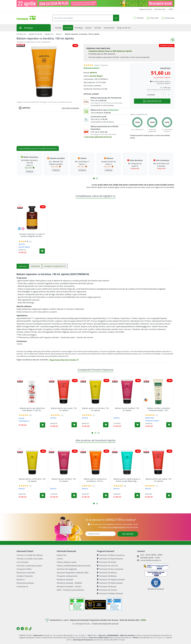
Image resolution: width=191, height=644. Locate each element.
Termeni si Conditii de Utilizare (30, 555)
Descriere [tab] (23, 266)
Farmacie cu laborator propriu (29, 566)
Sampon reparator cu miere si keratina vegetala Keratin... (32, 235)
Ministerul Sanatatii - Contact (69, 586)
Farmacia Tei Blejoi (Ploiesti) (110, 593)
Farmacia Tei (21, 34)
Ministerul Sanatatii (65, 579)
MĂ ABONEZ (128, 534)
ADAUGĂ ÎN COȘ (152, 101)
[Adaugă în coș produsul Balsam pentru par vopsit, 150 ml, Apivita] (74, 425)
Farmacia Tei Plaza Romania (110, 559)
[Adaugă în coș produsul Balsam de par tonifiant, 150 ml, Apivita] (137, 425)
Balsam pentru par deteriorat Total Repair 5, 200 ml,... (32, 409)
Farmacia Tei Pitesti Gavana (110, 583)
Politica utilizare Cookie (67, 562)
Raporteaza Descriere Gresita (64, 360)
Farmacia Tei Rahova (107, 573)
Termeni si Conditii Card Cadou (30, 559)
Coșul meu (153, 17)
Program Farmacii (146, 9)
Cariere (60, 559)
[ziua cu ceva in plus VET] (95, 3)
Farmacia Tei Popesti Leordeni (111, 579)
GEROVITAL (150, 418)
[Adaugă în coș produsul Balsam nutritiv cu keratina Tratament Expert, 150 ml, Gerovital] (169, 425)
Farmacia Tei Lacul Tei (107, 566)
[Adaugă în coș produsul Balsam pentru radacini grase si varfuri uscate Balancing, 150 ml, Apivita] (137, 495)
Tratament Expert (152, 421)
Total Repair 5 (24, 421)
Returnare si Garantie (26, 573)
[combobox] (83, 18)
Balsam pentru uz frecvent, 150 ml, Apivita (95, 409)
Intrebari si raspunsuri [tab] (55, 266)
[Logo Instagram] (26, 629)
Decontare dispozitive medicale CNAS (73, 573)
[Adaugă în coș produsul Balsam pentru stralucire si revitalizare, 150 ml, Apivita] (106, 495)
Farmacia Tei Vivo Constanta (110, 569)
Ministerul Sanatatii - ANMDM (69, 583)
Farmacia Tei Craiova (107, 590)
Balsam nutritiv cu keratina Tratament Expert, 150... (159, 409)
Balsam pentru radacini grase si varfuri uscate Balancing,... (127, 480)
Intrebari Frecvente (25, 576)
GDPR (171, 9)
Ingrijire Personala (35, 34)
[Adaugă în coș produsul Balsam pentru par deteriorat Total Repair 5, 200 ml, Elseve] (43, 425)
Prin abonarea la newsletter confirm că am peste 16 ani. (114, 524)
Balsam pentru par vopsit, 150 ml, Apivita (64, 409)
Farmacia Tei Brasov (107, 586)
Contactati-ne (22, 586)
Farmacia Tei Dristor (107, 562)
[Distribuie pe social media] (172, 40)
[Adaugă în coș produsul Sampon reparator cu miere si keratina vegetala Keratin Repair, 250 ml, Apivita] (42, 251)
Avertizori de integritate (67, 569)
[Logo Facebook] (18, 629)
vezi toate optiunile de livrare (98, 137)
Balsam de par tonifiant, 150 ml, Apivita (127, 409)
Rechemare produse (25, 583)
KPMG (143, 620)
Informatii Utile (160, 9)
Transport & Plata (24, 569)
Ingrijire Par (49, 34)
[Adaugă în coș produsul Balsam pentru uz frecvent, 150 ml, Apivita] (106, 425)
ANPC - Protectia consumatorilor (71, 590)
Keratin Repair (96, 76)
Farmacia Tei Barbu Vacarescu (111, 555)
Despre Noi (62, 555)
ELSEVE (21, 418)
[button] (94, 178)
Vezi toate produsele (70, 108)
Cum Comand (22, 562)
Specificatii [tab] (35, 266)
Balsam (59, 34)
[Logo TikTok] (30, 629)
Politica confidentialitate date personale (74, 566)
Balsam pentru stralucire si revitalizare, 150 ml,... (95, 480)
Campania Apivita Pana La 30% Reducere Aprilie (110, 51)
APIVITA (93, 73)
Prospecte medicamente (67, 576)
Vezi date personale (118, 527)
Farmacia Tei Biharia (107, 576)
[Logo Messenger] (22, 629)
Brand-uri (21, 579)
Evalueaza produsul (91, 68)
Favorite (138, 18)
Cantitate (151, 95)
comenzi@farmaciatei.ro (151, 560)
